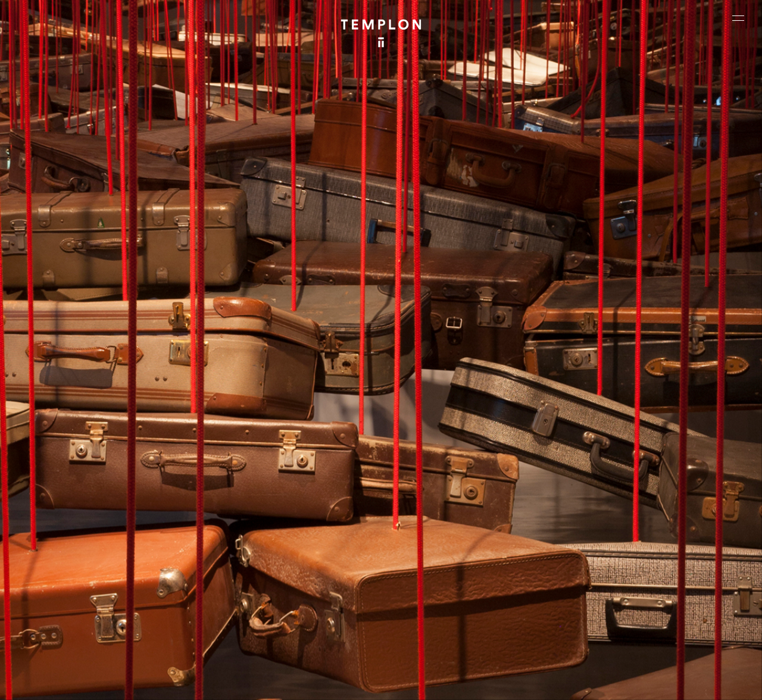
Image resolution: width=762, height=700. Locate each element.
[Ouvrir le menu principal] (738, 18)
